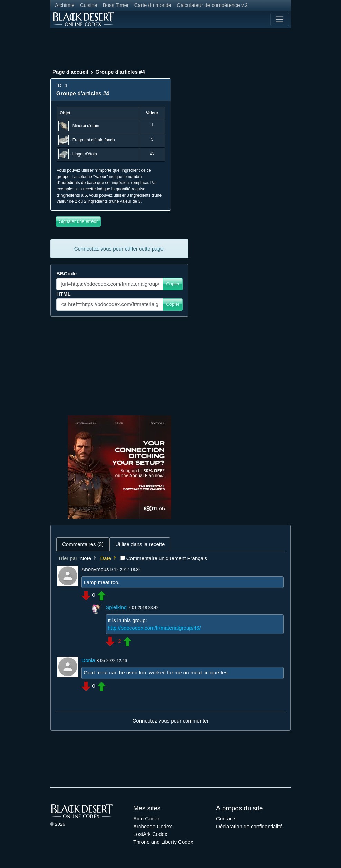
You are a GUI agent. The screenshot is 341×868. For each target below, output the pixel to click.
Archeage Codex (153, 826)
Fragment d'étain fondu (94, 140)
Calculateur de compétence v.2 (212, 5)
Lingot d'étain (85, 154)
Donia (88, 660)
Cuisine (89, 5)
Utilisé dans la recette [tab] (140, 544)
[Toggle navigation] (280, 19)
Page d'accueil (70, 72)
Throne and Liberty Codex (163, 842)
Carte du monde (153, 5)
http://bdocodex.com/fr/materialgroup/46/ (154, 628)
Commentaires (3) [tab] (83, 544)
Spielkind (116, 607)
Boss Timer (116, 5)
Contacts (226, 818)
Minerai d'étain (86, 126)
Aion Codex (147, 818)
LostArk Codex (150, 834)
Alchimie (65, 5)
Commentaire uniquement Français (167, 558)
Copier (173, 284)
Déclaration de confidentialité (249, 826)
